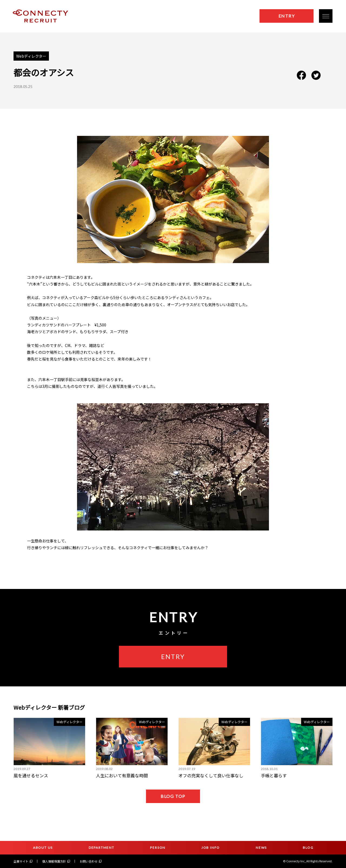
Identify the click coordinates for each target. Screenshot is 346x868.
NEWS (261, 848)
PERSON (158, 848)
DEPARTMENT (102, 848)
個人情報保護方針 (56, 861)
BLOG (308, 848)
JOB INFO (211, 848)
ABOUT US (43, 848)
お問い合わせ (91, 861)
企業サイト (23, 861)
